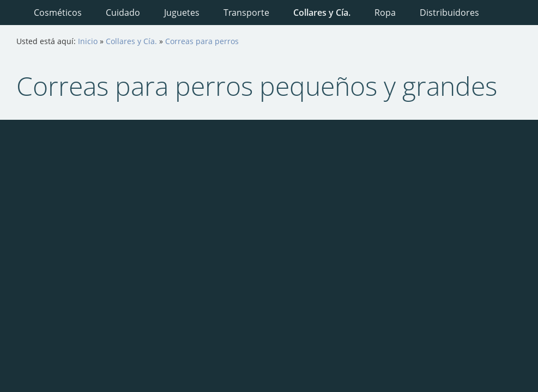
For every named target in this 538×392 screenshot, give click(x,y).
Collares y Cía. (131, 41)
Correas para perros (202, 41)
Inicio (88, 41)
